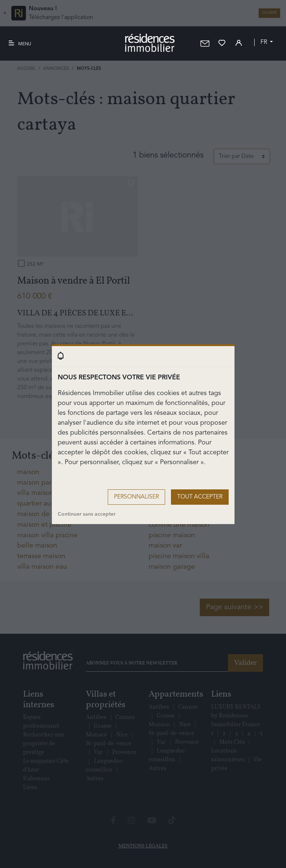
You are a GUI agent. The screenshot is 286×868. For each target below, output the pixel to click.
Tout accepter (200, 497)
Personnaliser (136, 497)
